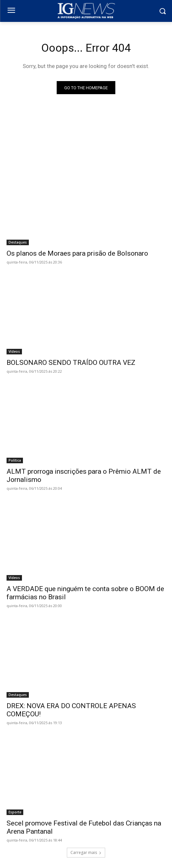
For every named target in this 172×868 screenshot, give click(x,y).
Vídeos (14, 351)
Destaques (18, 242)
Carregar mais (86, 852)
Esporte (15, 812)
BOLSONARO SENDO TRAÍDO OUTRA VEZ (71, 363)
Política (15, 460)
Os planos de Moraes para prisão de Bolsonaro (77, 253)
